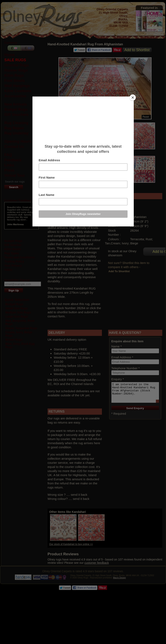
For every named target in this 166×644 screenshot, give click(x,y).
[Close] (133, 98)
